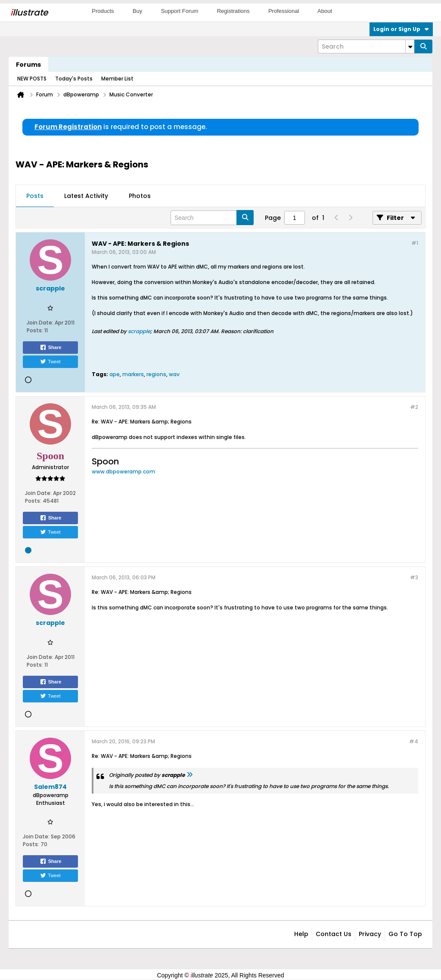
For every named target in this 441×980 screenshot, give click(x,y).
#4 (414, 741)
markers (133, 374)
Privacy (370, 934)
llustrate (29, 12)
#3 (414, 577)
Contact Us (334, 934)
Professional (284, 11)
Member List (117, 79)
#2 (414, 407)
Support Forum (180, 11)
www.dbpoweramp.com (123, 471)
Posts (35, 196)
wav (174, 374)
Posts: (35, 330)
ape (115, 374)
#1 (415, 243)
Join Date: (40, 323)
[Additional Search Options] (410, 46)
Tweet (50, 362)
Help (301, 934)
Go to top (405, 934)
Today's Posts (74, 79)
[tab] (35, 196)
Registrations (233, 11)
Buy (137, 11)
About (325, 11)
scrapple (139, 331)
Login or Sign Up (401, 29)
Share (51, 347)
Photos (140, 196)
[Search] (366, 46)
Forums (28, 65)
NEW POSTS (32, 79)
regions (156, 374)
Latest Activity (86, 196)
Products (103, 11)
